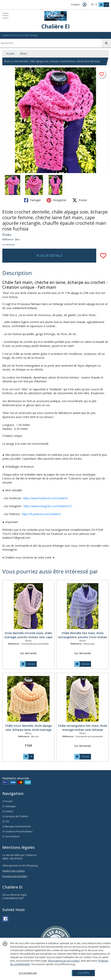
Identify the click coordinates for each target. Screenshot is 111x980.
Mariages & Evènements (17, 826)
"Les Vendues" (11, 836)
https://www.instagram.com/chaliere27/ (48, 506)
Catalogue (9, 806)
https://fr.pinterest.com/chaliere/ (41, 514)
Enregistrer (57, 200)
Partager (32, 200)
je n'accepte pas (28, 973)
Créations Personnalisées (17, 831)
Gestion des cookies (14, 871)
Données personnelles (15, 876)
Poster (80, 200)
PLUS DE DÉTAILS (49, 256)
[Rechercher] (106, 43)
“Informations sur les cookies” (64, 961)
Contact (75, 5)
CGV (6, 821)
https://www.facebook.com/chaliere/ (45, 498)
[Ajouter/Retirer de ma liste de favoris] (103, 256)
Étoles (24, 54)
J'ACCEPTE (84, 973)
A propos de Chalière (15, 816)
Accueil (10, 54)
